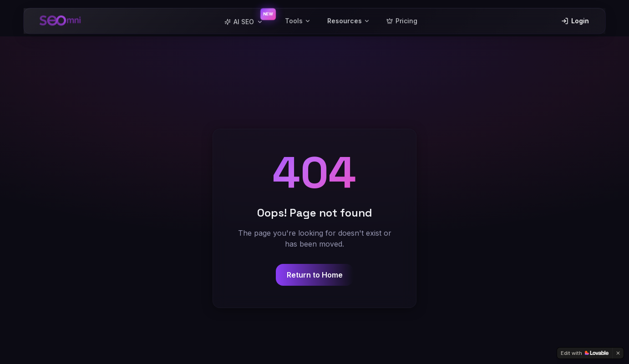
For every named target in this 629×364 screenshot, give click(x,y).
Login (575, 18)
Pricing (402, 18)
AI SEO (244, 19)
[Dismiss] (618, 353)
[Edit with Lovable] (585, 353)
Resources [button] (349, 18)
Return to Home (315, 275)
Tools (298, 18)
